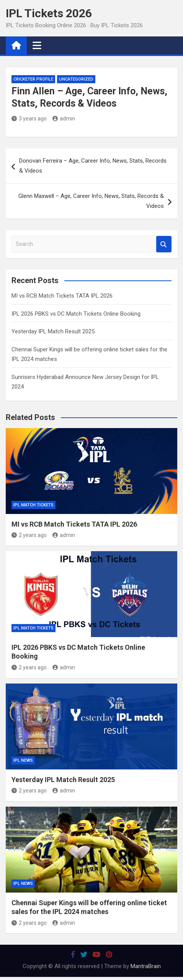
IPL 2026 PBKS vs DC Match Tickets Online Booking (76, 314)
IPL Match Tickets (33, 505)
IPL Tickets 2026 (49, 13)
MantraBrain (146, 966)
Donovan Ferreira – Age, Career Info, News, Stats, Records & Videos (93, 166)
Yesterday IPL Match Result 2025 (53, 331)
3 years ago (29, 119)
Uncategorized (76, 79)
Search (164, 244)
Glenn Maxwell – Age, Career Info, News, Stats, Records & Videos (91, 201)
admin (64, 119)
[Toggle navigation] (37, 45)
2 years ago (29, 535)
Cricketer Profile (33, 79)
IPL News (23, 760)
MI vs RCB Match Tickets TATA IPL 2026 (62, 296)
